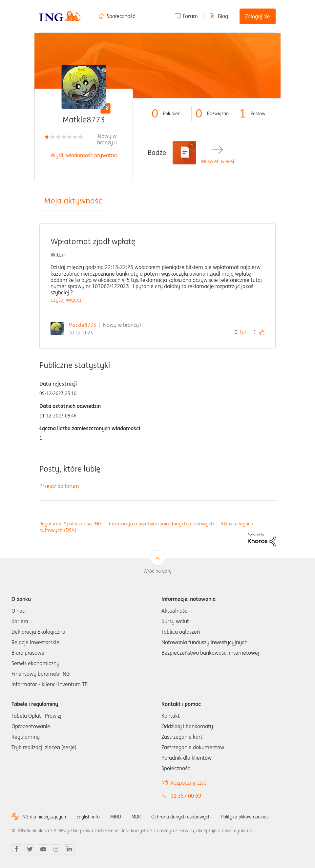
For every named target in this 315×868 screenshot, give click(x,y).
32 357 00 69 (186, 796)
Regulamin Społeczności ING (70, 524)
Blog (223, 16)
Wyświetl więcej (217, 162)
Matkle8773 (82, 325)
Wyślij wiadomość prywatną (84, 155)
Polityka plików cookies (245, 817)
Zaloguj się (258, 16)
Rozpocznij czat (189, 783)
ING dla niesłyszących (44, 817)
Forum (190, 16)
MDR (136, 817)
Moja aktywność (73, 201)
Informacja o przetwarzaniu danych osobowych (161, 524)
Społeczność (121, 16)
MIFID (116, 817)
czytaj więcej (66, 300)
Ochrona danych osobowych (181, 817)
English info (88, 817)
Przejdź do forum (59, 486)
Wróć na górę (157, 571)
